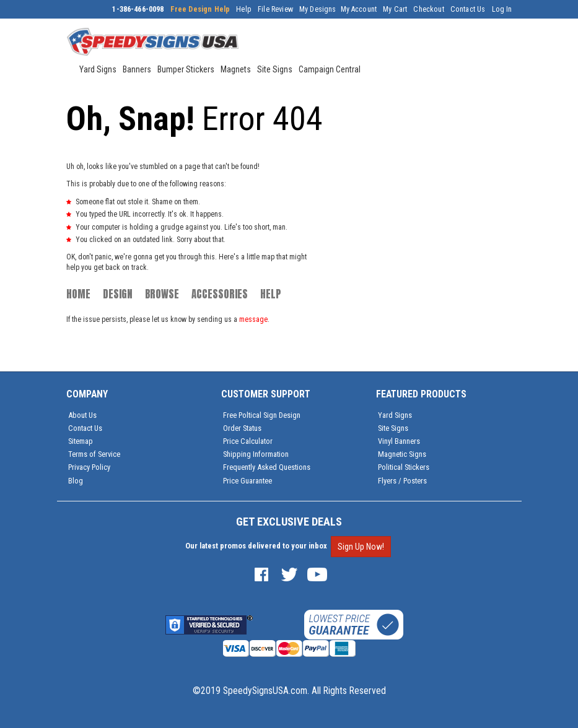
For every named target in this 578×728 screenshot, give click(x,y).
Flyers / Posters (402, 481)
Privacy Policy (89, 467)
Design (118, 294)
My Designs (318, 9)
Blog (76, 481)
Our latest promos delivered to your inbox (256, 546)
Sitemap (81, 441)
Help (244, 9)
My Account (359, 9)
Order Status (242, 428)
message (253, 319)
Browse (162, 294)
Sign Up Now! (361, 547)
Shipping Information (256, 454)
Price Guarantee (247, 481)
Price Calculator (248, 441)
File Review (275, 9)
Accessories (220, 294)
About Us (82, 415)
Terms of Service (94, 454)
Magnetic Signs (402, 454)
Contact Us (468, 9)
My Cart (395, 9)
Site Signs (393, 428)
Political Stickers (404, 467)
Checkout (428, 9)
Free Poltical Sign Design (262, 415)
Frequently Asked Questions (267, 467)
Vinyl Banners (399, 441)
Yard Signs (395, 415)
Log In (502, 9)
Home (78, 294)
